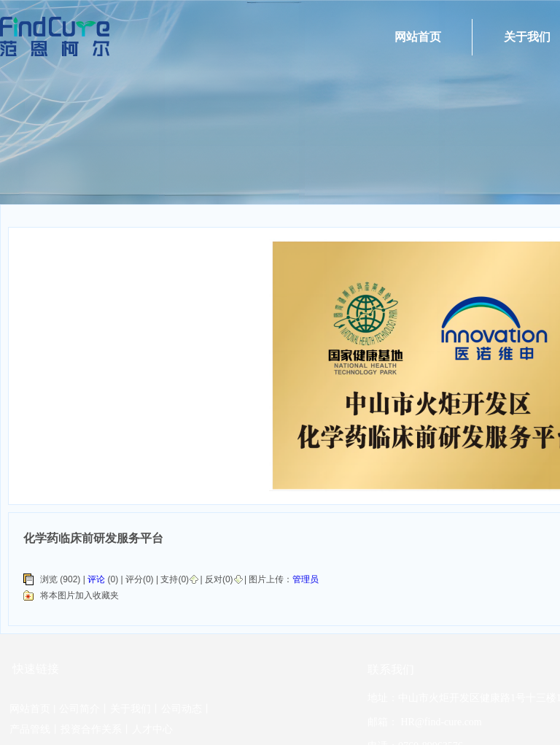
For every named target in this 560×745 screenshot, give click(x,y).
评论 (96, 579)
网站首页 (418, 37)
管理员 (306, 579)
